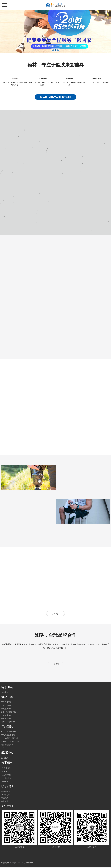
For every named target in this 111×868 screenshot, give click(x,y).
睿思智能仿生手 (7, 745)
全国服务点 (6, 792)
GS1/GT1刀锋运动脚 (9, 732)
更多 (3, 749)
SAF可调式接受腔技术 (10, 713)
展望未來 (5, 782)
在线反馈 (5, 802)
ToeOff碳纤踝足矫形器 (10, 739)
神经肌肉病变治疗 (8, 723)
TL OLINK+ (5, 773)
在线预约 (5, 799)
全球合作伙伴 (6, 779)
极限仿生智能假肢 (8, 736)
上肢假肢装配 (6, 706)
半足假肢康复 (6, 709)
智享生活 (5, 693)
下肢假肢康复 (6, 703)
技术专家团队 (6, 776)
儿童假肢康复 (6, 716)
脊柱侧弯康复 (6, 719)
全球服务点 (6, 795)
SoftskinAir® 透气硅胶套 (11, 742)
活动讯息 (5, 759)
